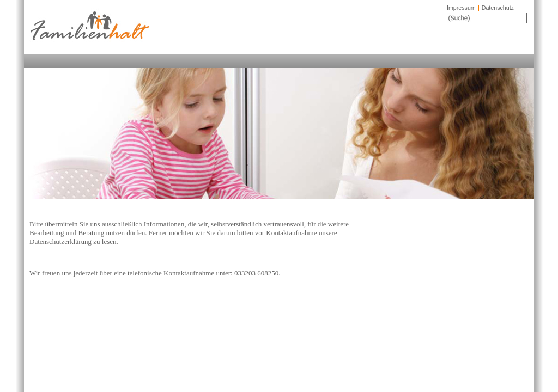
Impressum (461, 8)
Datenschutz (498, 8)
